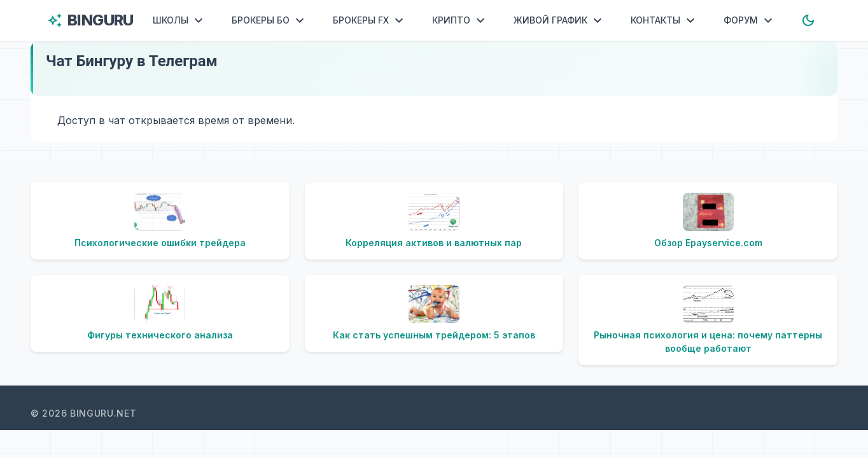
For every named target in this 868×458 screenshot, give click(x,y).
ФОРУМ (750, 20)
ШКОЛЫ (179, 20)
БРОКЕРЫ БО (269, 20)
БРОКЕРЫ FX (370, 20)
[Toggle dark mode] (808, 20)
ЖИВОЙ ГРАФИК (559, 20)
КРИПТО (460, 20)
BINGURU (90, 20)
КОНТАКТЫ (664, 20)
